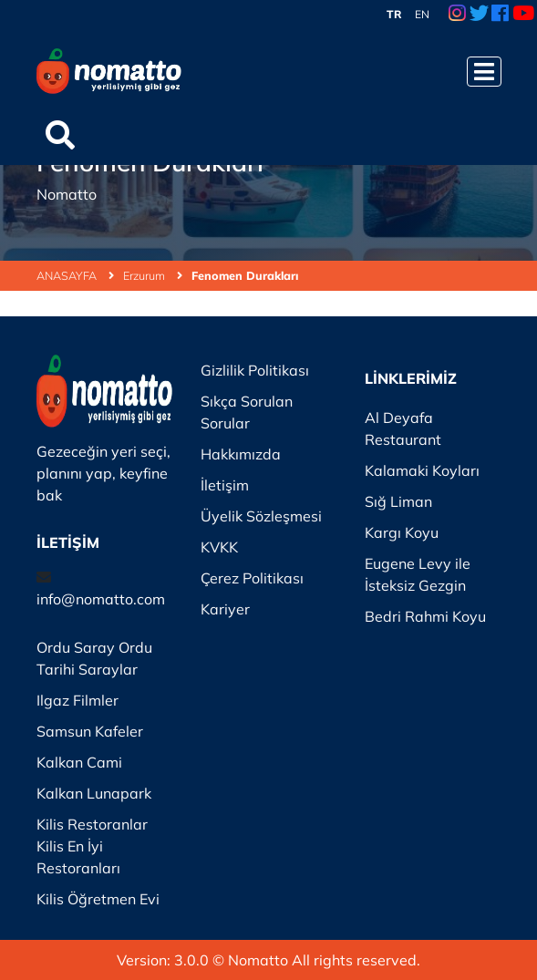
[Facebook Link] (500, 15)
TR (394, 14)
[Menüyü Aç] (484, 72)
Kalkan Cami (79, 762)
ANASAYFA (75, 275)
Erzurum (153, 275)
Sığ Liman (398, 501)
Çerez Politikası (252, 578)
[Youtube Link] (523, 15)
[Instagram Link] (457, 15)
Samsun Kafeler (90, 731)
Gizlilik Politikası (255, 370)
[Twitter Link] (479, 15)
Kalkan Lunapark (94, 793)
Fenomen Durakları (245, 275)
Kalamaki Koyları (422, 470)
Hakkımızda (241, 454)
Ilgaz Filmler (77, 700)
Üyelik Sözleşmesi (261, 516)
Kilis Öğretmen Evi (98, 899)
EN (422, 14)
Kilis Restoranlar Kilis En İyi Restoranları (92, 846)
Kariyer (225, 609)
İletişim (225, 485)
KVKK (219, 547)
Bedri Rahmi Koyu (425, 616)
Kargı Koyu (402, 532)
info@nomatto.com (101, 599)
